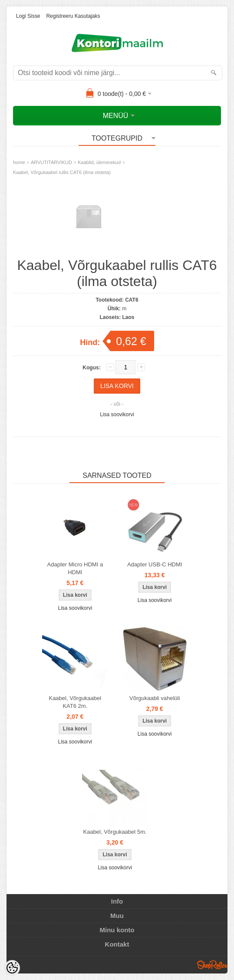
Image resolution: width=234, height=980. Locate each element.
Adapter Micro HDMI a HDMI (75, 568)
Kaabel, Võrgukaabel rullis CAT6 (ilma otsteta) (62, 172)
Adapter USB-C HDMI (155, 564)
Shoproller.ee (212, 965)
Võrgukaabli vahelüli (155, 698)
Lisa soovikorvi (117, 414)
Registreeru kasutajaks (73, 16)
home (19, 162)
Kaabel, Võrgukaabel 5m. (115, 832)
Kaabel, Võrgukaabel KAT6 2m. (75, 702)
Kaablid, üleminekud (99, 162)
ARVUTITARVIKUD (51, 162)
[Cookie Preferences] (12, 968)
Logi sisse (28, 16)
